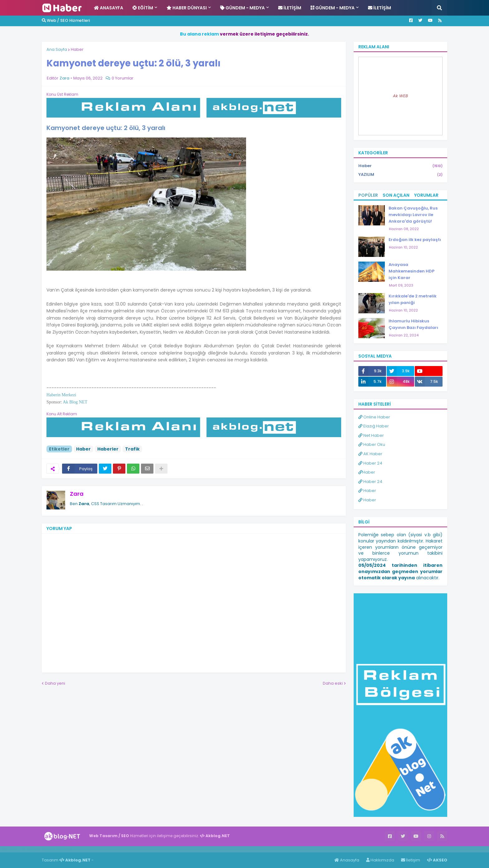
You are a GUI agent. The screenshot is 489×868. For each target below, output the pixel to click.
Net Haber (371, 435)
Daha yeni (55, 683)
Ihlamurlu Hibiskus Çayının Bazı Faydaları (413, 324)
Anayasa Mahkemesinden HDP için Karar (412, 271)
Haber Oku (372, 444)
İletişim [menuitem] (290, 8)
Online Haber (374, 417)
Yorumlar (426, 195)
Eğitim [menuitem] (143, 8)
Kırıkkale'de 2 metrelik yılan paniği (413, 299)
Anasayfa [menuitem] (109, 8)
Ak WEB (400, 96)
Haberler (108, 449)
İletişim (411, 860)
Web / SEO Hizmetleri (66, 20)
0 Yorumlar (123, 78)
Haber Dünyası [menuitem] (187, 8)
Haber (77, 49)
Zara (77, 494)
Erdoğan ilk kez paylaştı (415, 240)
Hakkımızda (380, 860)
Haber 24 (370, 463)
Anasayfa (347, 860)
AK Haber (370, 454)
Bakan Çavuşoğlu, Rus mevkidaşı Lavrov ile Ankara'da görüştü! (413, 215)
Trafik (132, 449)
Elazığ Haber (374, 426)
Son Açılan (396, 195)
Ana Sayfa (57, 49)
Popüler (368, 195)
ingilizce (65, 849)
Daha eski (333, 683)
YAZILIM (400, 175)
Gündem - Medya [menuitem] (242, 8)
